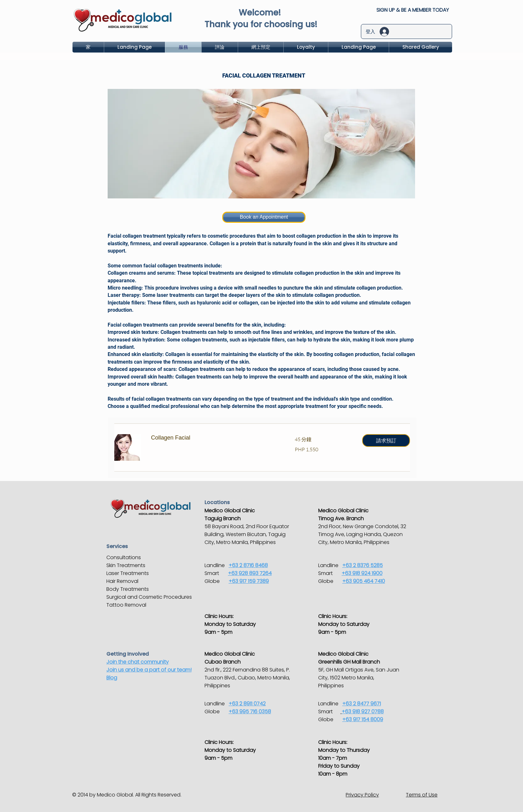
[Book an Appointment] (264, 217)
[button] (386, 440)
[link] (215, 438)
